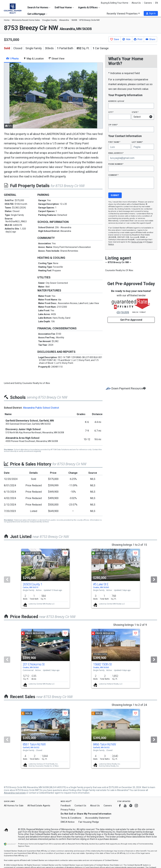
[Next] (154, 580)
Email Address (116, 153)
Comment (113, 175)
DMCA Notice (68, 822)
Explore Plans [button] (24, 846)
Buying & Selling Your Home (115, 3)
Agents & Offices (89, 7)
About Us (136, 3)
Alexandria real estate (15, 793)
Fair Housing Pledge (89, 822)
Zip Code (113, 125)
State (135, 112)
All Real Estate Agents (39, 806)
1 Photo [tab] (12, 59)
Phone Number (116, 164)
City (111, 112)
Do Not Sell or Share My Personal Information (86, 814)
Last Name (137, 142)
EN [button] (157, 3)
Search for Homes (39, 7)
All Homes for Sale (14, 806)
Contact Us (80, 806)
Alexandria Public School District (41, 408)
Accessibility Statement (97, 818)
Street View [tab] (56, 59)
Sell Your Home (64, 7)
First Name (114, 142)
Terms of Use (137, 242)
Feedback (66, 806)
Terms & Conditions (71, 818)
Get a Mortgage (37, 14)
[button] (151, 13)
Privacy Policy (68, 810)
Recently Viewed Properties (123, 14)
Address (116, 101)
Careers (148, 3)
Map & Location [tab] (34, 59)
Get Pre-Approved (131, 320)
